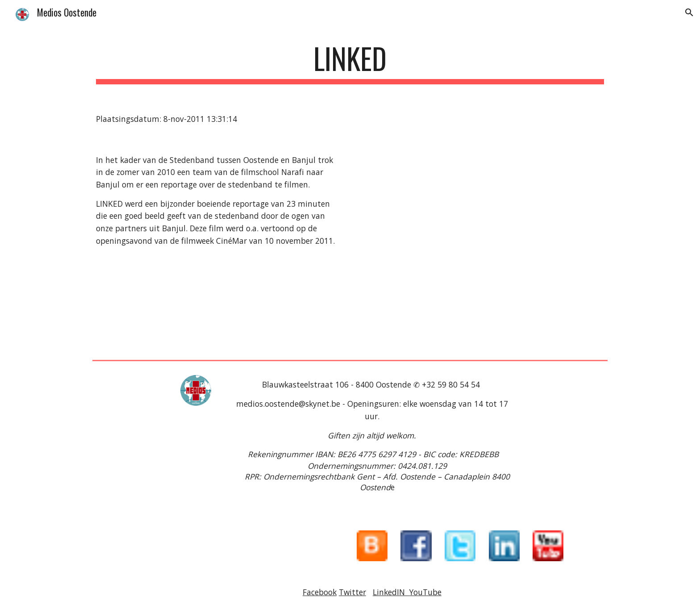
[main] (350, 63)
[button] (689, 13)
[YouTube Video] (482, 248)
